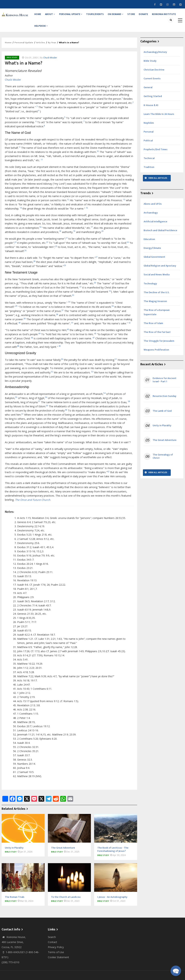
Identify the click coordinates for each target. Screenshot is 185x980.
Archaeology (151, 218)
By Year (52, 49)
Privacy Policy (56, 953)
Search (52, 943)
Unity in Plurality (162, 431)
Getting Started (153, 102)
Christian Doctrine (154, 76)
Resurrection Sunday (164, 402)
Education (149, 245)
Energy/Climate (152, 254)
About (52, 16)
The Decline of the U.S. (157, 298)
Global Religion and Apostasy (160, 272)
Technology (150, 289)
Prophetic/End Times (156, 155)
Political (148, 147)
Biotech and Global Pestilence (160, 236)
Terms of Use (56, 958)
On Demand (121, 16)
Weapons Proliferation (156, 356)
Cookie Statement (58, 963)
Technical (149, 164)
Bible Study (12, 63)
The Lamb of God (162, 417)
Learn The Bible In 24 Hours (159, 120)
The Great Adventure (165, 446)
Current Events (152, 84)
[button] (176, 971)
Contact (52, 948)
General (148, 93)
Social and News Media (157, 280)
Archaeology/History (155, 58)
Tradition (149, 173)
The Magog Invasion (155, 307)
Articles (41, 49)
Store (137, 16)
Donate (151, 16)
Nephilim (149, 129)
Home (39, 16)
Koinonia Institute (47, 30)
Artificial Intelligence (155, 227)
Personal (149, 137)
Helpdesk (71, 30)
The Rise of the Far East (157, 338)
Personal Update (74, 16)
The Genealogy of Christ (163, 462)
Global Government (154, 263)
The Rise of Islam (153, 329)
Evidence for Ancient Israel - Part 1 (164, 386)
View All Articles (158, 184)
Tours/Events (99, 16)
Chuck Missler (50, 63)
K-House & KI (151, 111)
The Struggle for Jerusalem (159, 347)
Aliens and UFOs (153, 210)
